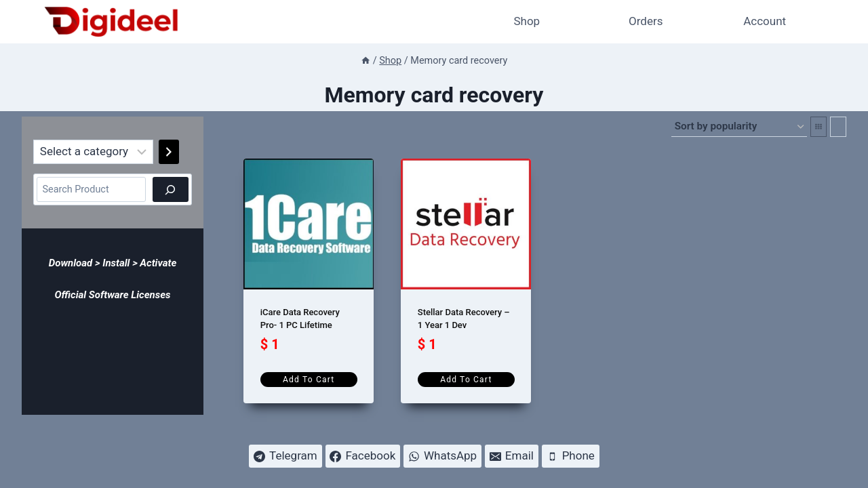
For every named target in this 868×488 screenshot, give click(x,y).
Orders (646, 21)
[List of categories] (93, 152)
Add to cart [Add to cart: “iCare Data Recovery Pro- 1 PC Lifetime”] (309, 380)
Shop (527, 21)
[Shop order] (739, 127)
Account (765, 21)
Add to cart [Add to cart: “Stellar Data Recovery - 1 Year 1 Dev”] (466, 380)
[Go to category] (169, 152)
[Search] (171, 189)
